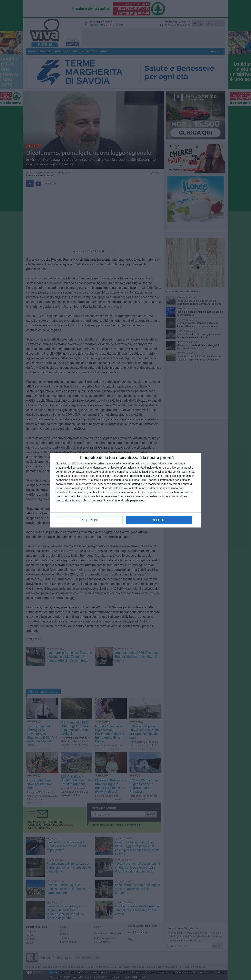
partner (83, 463)
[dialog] (125, 490)
